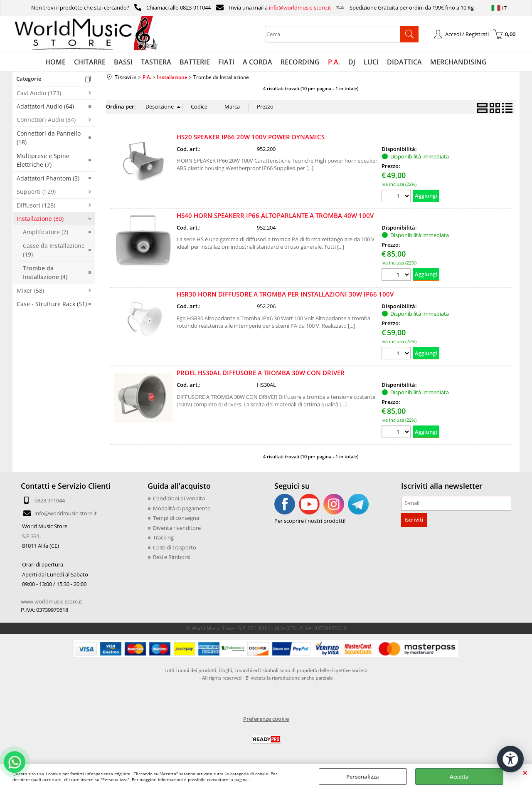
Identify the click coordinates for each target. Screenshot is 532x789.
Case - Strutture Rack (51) (52, 304)
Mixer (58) (30, 291)
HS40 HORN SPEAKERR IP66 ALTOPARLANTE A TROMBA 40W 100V (275, 215)
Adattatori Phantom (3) (48, 178)
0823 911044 (50, 500)
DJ (352, 62)
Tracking (163, 537)
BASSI (123, 62)
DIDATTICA (404, 62)
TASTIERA (156, 62)
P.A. (334, 62)
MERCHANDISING (458, 62)
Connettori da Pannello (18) (49, 138)
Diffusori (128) (36, 205)
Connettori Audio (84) (46, 120)
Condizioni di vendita (179, 498)
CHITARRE (90, 62)
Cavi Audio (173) (39, 93)
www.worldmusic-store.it (52, 601)
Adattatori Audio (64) (45, 106)
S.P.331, (31, 536)
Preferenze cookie (266, 719)
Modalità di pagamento (182, 508)
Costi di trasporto (175, 547)
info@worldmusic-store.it (300, 7)
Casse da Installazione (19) (54, 250)
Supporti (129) (36, 192)
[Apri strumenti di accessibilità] (510, 759)
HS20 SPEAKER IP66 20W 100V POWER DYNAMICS (251, 137)
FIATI (226, 62)
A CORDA (257, 62)
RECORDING (300, 62)
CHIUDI (525, 772)
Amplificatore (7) (46, 232)
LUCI (371, 62)
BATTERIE (195, 62)
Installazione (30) (40, 219)
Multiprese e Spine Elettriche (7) (43, 160)
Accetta (459, 777)
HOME (55, 62)
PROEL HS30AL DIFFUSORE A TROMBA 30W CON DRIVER (261, 373)
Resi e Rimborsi (172, 557)
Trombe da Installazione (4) (45, 272)
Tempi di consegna (176, 518)
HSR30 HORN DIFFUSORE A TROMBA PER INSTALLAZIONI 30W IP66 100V (285, 294)
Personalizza (363, 777)
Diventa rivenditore (177, 528)
